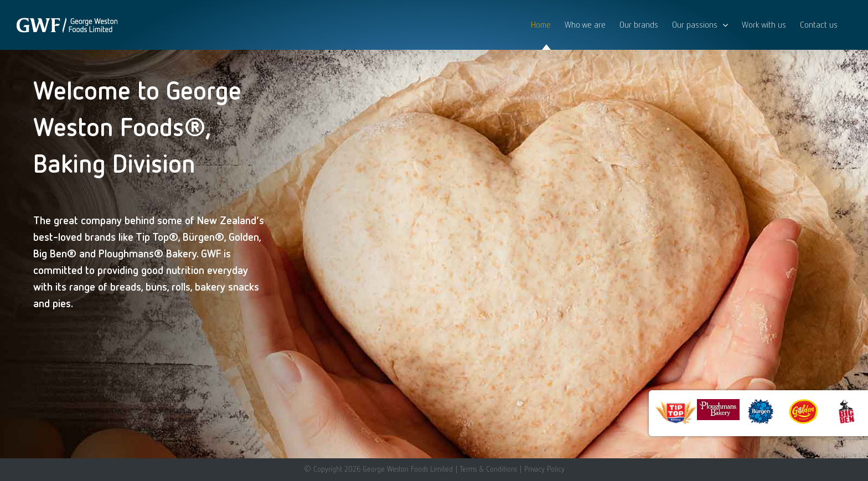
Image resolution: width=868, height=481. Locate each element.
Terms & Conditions (488, 469)
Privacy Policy (544, 469)
